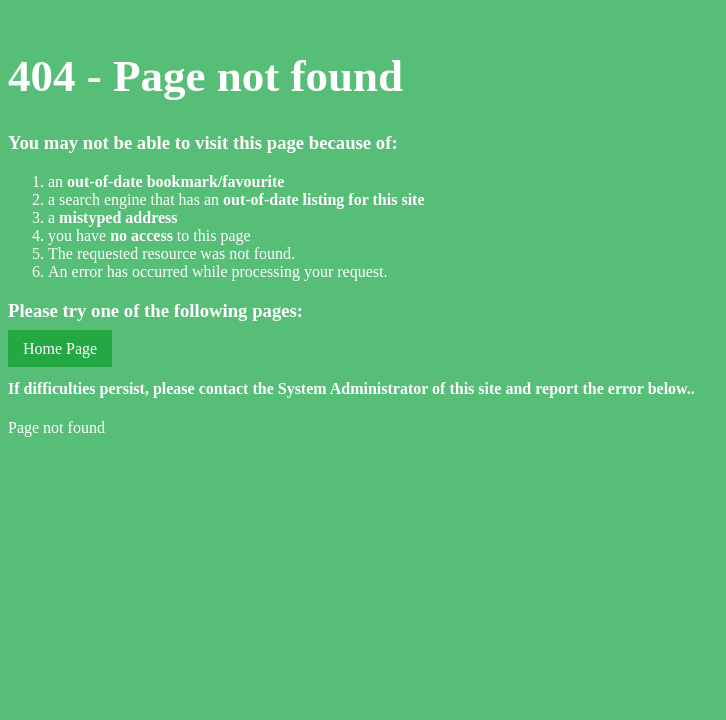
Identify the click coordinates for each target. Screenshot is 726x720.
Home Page (60, 348)
